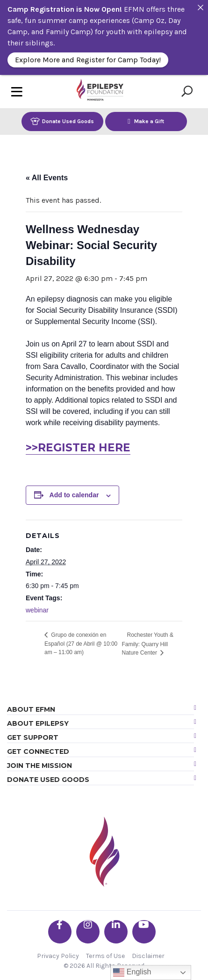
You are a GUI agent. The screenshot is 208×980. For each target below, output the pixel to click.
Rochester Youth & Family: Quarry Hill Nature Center (148, 644)
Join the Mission (39, 766)
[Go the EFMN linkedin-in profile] (116, 932)
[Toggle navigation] (17, 92)
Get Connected (38, 752)
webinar (37, 610)
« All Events (47, 178)
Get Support (33, 737)
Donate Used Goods (62, 121)
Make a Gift (146, 121)
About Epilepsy (38, 723)
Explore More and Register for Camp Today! (88, 60)
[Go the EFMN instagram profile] (88, 932)
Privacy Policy (58, 956)
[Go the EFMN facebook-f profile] (60, 932)
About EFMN (31, 709)
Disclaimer (148, 956)
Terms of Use (105, 956)
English (132, 973)
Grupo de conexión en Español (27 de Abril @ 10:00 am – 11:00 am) (81, 644)
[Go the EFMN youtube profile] (144, 932)
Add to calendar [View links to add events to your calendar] (74, 495)
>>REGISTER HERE (78, 448)
